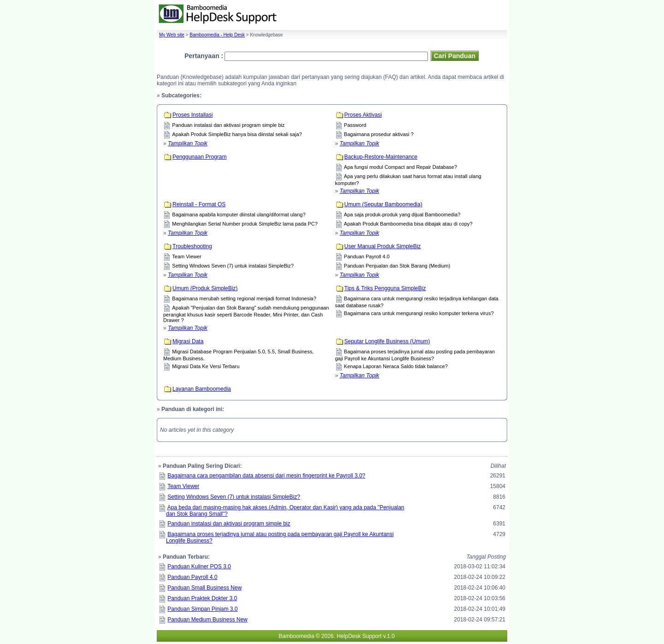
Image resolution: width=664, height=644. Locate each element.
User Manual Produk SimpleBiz (383, 246)
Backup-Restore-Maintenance (381, 157)
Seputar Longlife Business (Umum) (387, 341)
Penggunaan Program (199, 157)
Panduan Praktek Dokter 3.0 (202, 598)
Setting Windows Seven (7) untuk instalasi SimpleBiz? (233, 266)
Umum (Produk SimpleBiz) (205, 288)
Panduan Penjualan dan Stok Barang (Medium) (397, 266)
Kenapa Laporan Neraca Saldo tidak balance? (396, 366)
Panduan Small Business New (205, 588)
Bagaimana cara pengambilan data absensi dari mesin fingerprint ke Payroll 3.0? (266, 476)
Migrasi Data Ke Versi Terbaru (206, 366)
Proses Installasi (193, 115)
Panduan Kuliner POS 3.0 (199, 566)
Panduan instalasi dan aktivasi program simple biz (228, 125)
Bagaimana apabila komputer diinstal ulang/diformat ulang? (239, 215)
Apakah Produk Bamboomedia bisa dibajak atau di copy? (408, 224)
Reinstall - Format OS (199, 204)
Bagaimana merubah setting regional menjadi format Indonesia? (244, 298)
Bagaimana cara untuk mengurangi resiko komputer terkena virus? (419, 313)
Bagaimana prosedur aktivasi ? (379, 134)
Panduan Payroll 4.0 (367, 256)
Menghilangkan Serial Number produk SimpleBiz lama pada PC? (245, 224)
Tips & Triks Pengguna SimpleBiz (385, 288)
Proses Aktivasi (363, 115)
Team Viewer (187, 256)
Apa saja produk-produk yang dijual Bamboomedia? (402, 215)
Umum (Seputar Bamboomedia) (383, 204)
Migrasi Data (188, 341)
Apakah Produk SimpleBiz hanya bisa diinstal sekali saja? (237, 134)
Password (355, 125)
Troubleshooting (192, 246)
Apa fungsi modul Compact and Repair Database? (400, 167)
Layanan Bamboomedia (202, 389)
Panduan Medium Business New (207, 620)
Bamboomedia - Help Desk (217, 35)
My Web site (172, 35)
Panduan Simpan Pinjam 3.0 (202, 609)
